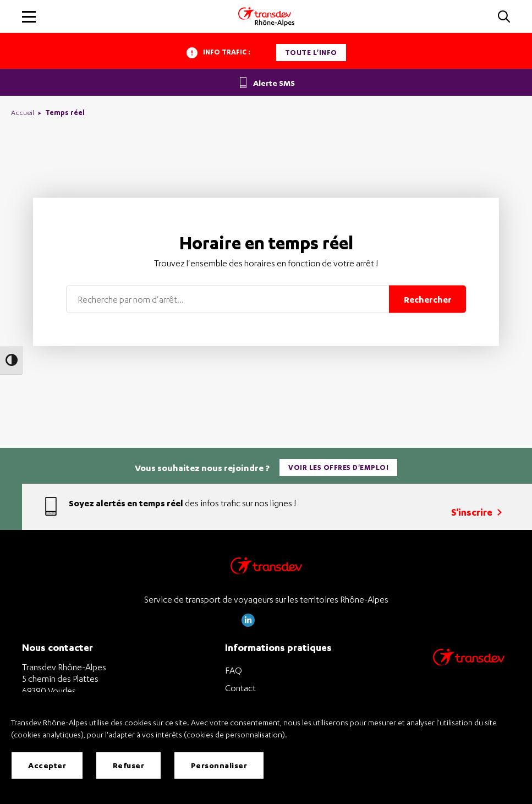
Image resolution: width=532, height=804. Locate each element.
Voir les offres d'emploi (338, 467)
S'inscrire (476, 512)
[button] (504, 17)
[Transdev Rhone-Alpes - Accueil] (266, 17)
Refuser (129, 765)
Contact (240, 688)
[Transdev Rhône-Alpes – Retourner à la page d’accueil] (266, 569)
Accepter (47, 765)
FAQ (234, 670)
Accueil (23, 113)
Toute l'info (311, 53)
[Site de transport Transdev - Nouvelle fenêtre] (469, 671)
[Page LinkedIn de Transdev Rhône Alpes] (248, 624)
